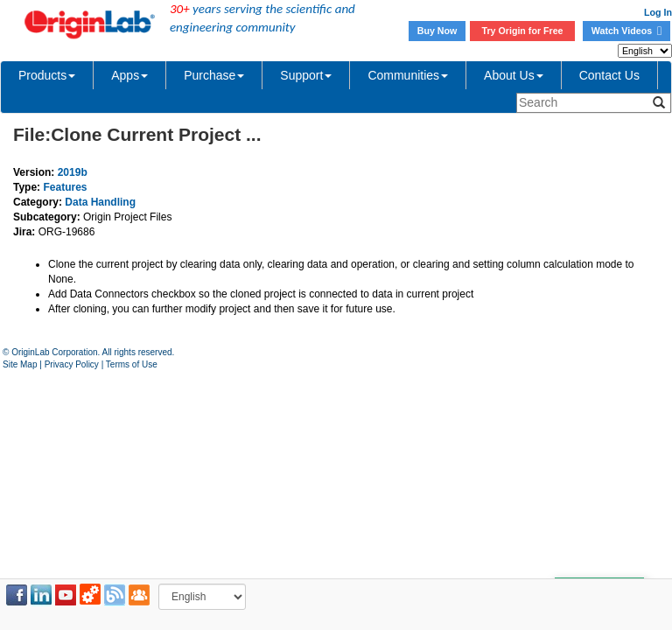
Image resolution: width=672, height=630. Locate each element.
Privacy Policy (72, 364)
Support (306, 75)
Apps (129, 75)
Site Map (20, 364)
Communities (408, 75)
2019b (73, 172)
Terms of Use (132, 364)
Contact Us (609, 75)
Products (47, 75)
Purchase (214, 75)
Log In (658, 12)
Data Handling (100, 202)
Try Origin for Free (523, 31)
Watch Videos (626, 31)
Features (65, 187)
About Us (514, 75)
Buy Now (437, 31)
